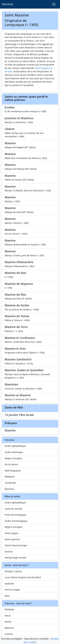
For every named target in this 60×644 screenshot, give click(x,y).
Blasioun (9, 628)
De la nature (11, 464)
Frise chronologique (15, 515)
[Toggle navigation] (54, 4)
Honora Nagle (12, 590)
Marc (7, 596)
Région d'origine (13, 458)
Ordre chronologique (16, 521)
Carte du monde (13, 509)
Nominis (8, 4)
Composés (10, 483)
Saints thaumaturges (16, 545)
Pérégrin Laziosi (13, 571)
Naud (8, 616)
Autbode (9, 584)
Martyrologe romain (16, 558)
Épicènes (9, 489)
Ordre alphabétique (15, 446)
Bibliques (10, 477)
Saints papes (11, 533)
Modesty (9, 609)
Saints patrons (12, 539)
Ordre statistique (14, 452)
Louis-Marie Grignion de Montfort (23, 577)
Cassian (9, 634)
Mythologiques (13, 471)
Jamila (8, 622)
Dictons (9, 552)
